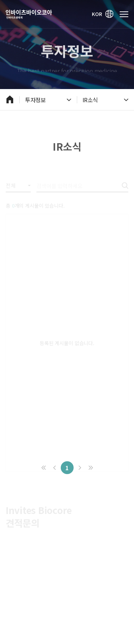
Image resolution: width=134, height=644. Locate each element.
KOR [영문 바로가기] (103, 14)
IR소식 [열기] (106, 100)
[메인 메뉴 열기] (124, 14)
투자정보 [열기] (48, 100)
